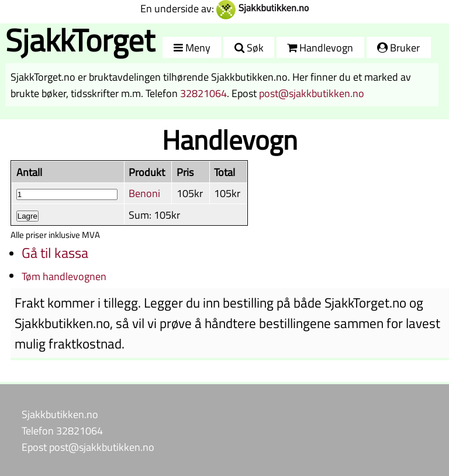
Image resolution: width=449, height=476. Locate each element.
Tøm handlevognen (64, 276)
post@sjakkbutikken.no (312, 93)
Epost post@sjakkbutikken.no (88, 447)
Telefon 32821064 (62, 430)
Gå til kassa (55, 253)
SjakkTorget (80, 40)
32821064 (203, 93)
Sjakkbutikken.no (60, 414)
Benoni (144, 193)
